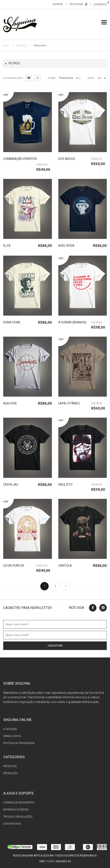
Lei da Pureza (14, 566)
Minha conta (12, 736)
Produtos (22, 45)
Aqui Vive (10, 403)
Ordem (52, 78)
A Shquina (10, 729)
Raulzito (65, 485)
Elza (7, 246)
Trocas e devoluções (18, 817)
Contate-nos (12, 824)
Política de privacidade (19, 743)
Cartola (65, 566)
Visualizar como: (13, 78)
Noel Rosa (66, 246)
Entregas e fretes (16, 810)
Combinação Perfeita (20, 159)
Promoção (11, 773)
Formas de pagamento (19, 803)
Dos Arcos (67, 159)
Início (6, 45)
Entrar (58, 4)
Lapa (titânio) (69, 403)
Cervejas (11, 485)
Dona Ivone (12, 322)
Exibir (91, 78)
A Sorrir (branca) (72, 322)
